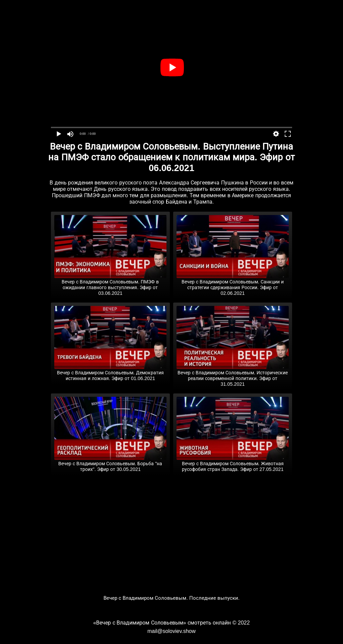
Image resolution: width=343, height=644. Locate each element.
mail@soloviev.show (171, 631)
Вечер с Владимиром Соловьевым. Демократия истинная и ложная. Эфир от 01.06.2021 (110, 373)
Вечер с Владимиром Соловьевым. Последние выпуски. (172, 598)
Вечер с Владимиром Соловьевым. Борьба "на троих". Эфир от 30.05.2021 (110, 464)
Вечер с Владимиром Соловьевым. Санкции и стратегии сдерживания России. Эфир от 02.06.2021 (233, 285)
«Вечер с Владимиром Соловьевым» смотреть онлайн (162, 623)
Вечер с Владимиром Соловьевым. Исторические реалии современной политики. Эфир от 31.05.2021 (233, 376)
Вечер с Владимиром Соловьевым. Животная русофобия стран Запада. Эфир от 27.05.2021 (233, 464)
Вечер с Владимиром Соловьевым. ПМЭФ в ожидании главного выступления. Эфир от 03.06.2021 (110, 285)
